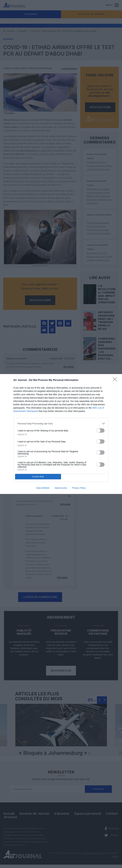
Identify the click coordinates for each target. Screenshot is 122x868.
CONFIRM (38, 477)
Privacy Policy (79, 488)
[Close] (116, 380)
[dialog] (61, 434)
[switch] (100, 430)
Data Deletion (43, 488)
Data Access (61, 488)
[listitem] (61, 423)
